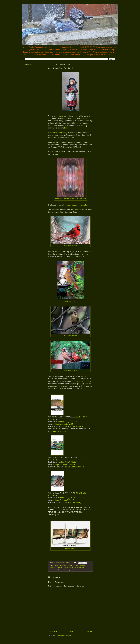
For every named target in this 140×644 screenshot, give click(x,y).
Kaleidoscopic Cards (55, 570)
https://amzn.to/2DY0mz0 (65, 465)
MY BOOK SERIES (70, 549)
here (66, 128)
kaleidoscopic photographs (77, 205)
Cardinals (82, 565)
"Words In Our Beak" (60, 565)
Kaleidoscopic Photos (69, 570)
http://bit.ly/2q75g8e (69, 462)
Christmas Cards (61, 568)
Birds (77, 565)
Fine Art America (79, 568)
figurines (60, 116)
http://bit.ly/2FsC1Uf (61, 431)
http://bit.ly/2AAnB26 (75, 427)
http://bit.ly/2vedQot (75, 503)
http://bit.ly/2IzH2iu (68, 498)
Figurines (70, 568)
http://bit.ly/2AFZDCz (69, 422)
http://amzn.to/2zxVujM (64, 424)
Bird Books (71, 565)
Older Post (89, 632)
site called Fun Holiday (58, 133)
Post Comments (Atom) (66, 635)
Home (71, 632)
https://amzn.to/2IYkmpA (65, 500)
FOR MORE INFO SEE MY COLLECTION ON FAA (70, 199)
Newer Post (53, 632)
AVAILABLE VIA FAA (70, 246)
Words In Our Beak (84, 381)
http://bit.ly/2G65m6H (76, 467)
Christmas (77, 210)
